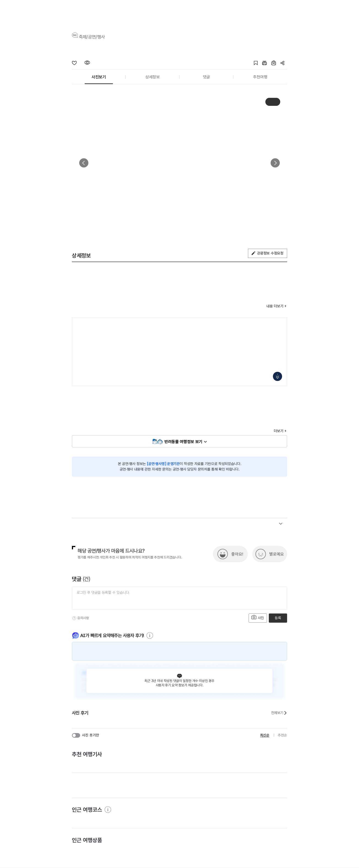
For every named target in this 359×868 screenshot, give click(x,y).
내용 (275, 306)
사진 (258, 617)
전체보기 (279, 713)
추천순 (282, 735)
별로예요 (277, 554)
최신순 (265, 735)
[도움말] (74, 618)
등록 (278, 618)
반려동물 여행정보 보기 (183, 442)
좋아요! (237, 554)
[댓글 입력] (179, 598)
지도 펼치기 (277, 376)
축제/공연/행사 (92, 37)
